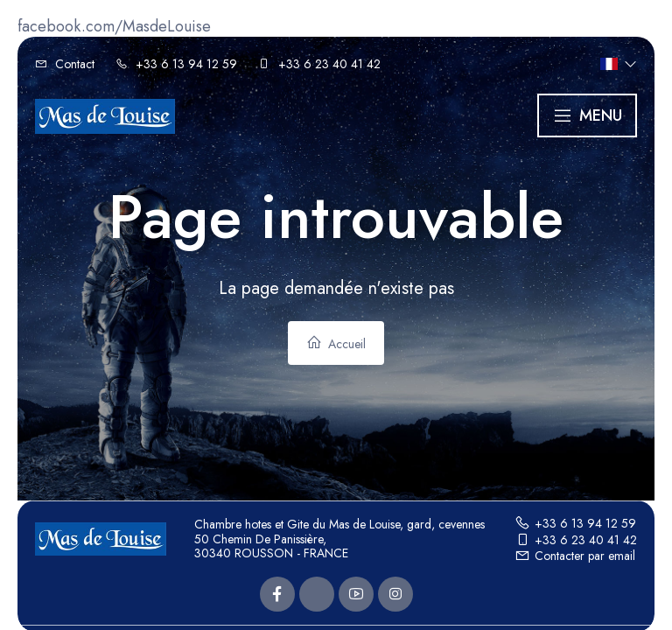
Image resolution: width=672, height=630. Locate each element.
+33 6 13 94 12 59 (575, 523)
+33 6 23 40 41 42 (576, 540)
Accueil (336, 343)
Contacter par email (575, 556)
